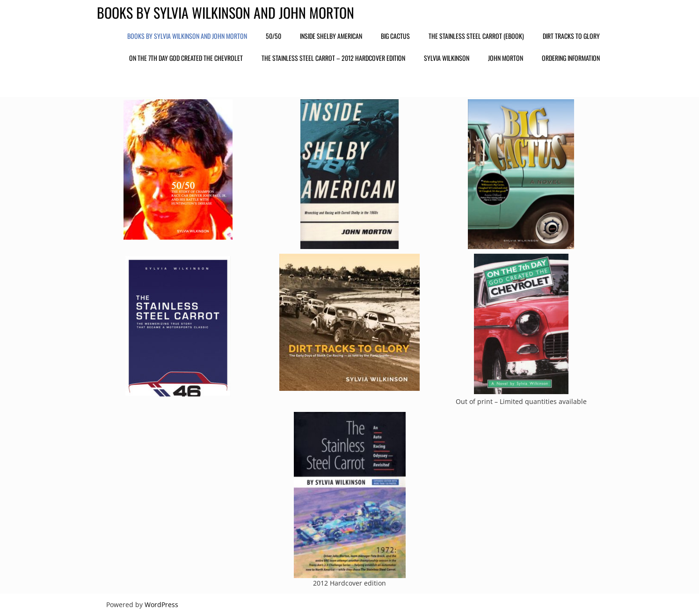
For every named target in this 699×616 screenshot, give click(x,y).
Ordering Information (571, 58)
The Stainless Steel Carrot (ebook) (476, 36)
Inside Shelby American (331, 36)
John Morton (506, 58)
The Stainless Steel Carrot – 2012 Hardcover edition (333, 58)
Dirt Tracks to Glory (571, 36)
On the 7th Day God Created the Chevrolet (186, 58)
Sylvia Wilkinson (447, 58)
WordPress (161, 605)
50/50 (273, 36)
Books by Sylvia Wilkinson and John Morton (226, 12)
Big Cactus (395, 36)
